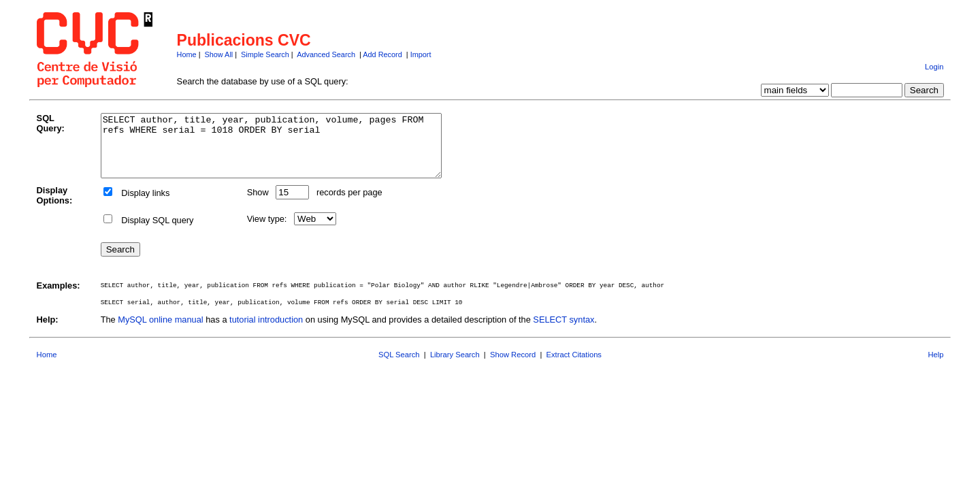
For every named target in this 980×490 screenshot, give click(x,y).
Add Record (382, 54)
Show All (219, 54)
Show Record (513, 367)
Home (187, 54)
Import (421, 54)
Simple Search (265, 54)
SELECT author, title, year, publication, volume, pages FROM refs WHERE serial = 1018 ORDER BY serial (292, 152)
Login (934, 67)
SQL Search (399, 367)
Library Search (455, 367)
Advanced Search (326, 54)
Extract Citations (574, 367)
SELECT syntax (563, 332)
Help (935, 367)
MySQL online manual (160, 332)
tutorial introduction (266, 332)
